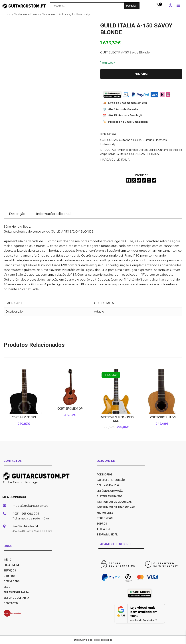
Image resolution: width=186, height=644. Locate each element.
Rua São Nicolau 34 (25, 526)
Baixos (153, 150)
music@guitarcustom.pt (30, 506)
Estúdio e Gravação (110, 491)
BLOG (7, 587)
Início (8, 14)
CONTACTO (11, 603)
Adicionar (141, 74)
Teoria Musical (107, 535)
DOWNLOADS (12, 581)
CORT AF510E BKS (24, 417)
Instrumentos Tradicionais (116, 507)
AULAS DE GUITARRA (16, 592)
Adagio (99, 312)
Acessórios (105, 475)
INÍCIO (7, 560)
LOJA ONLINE (12, 565)
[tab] (17, 214)
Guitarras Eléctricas (56, 14)
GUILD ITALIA (121, 160)
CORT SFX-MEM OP (70, 409)
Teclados (103, 529)
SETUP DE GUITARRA (16, 598)
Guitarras (122, 154)
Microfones (105, 513)
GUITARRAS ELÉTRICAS (145, 154)
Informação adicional (53, 214)
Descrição (17, 214)
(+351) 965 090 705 (26, 514)
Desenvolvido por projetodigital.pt (93, 640)
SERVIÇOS (10, 571)
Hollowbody (81, 14)
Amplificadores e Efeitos (132, 150)
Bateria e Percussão (111, 480)
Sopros (102, 524)
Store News (105, 518)
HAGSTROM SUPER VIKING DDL (116, 419)
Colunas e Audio (108, 485)
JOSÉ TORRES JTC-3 (162, 417)
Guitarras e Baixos (27, 14)
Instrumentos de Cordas (114, 502)
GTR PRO (9, 576)
